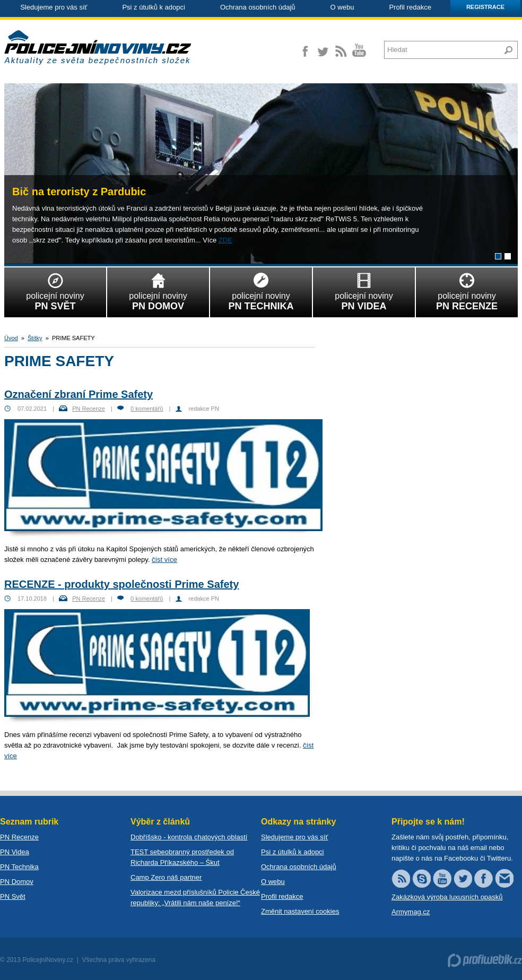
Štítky (35, 338)
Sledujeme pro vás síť (54, 7)
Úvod (11, 338)
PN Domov (17, 882)
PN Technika (19, 867)
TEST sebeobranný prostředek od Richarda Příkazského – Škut (182, 857)
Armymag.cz (411, 912)
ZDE (225, 240)
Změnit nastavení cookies (300, 911)
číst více (164, 560)
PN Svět (13, 896)
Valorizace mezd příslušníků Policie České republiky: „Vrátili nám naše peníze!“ (195, 897)
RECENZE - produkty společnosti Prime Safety (121, 584)
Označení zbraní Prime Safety (79, 394)
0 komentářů (147, 409)
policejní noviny (55, 290)
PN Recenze (89, 409)
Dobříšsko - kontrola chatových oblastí (189, 837)
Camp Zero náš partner (166, 877)
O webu (342, 7)
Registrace (485, 7)
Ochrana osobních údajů (258, 7)
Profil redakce (410, 7)
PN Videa (15, 852)
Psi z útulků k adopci (154, 7)
